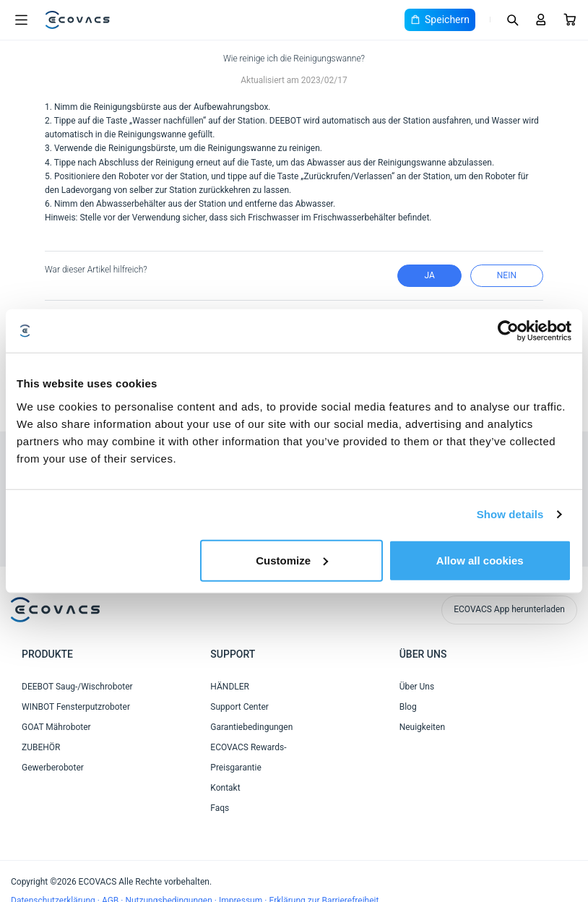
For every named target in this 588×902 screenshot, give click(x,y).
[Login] (541, 20)
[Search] (512, 20)
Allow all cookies (480, 560)
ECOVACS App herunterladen (509, 609)
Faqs (220, 808)
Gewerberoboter (53, 768)
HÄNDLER (230, 687)
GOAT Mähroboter (56, 727)
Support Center (239, 707)
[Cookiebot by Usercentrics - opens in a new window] (508, 331)
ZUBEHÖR (41, 747)
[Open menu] (21, 20)
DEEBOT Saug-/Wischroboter (77, 687)
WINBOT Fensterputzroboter (76, 707)
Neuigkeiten (422, 727)
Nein (507, 275)
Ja (429, 275)
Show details (510, 514)
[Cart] (570, 20)
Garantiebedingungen (251, 727)
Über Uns (417, 687)
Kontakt (225, 788)
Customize (292, 560)
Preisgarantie (235, 768)
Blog (408, 707)
